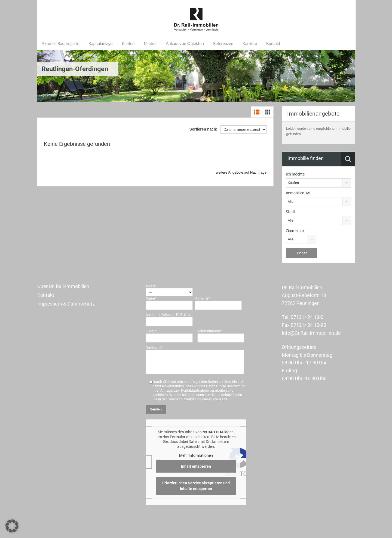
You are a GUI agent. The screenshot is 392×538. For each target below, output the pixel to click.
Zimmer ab (295, 231)
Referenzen (223, 43)
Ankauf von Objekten (185, 43)
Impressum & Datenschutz (66, 304)
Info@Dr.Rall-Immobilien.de (311, 333)
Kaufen (128, 43)
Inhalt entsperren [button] (196, 466)
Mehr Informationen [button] (196, 455)
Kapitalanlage (100, 43)
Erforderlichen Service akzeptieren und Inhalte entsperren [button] (196, 486)
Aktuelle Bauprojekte (60, 43)
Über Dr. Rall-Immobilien (63, 286)
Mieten (150, 43)
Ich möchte (295, 174)
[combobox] (318, 183)
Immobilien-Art (298, 193)
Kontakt (273, 43)
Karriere (250, 43)
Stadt (290, 212)
